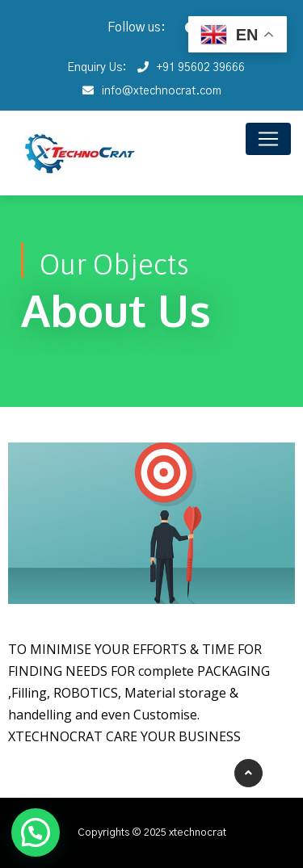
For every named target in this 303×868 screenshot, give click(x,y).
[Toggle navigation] (268, 139)
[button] (36, 832)
